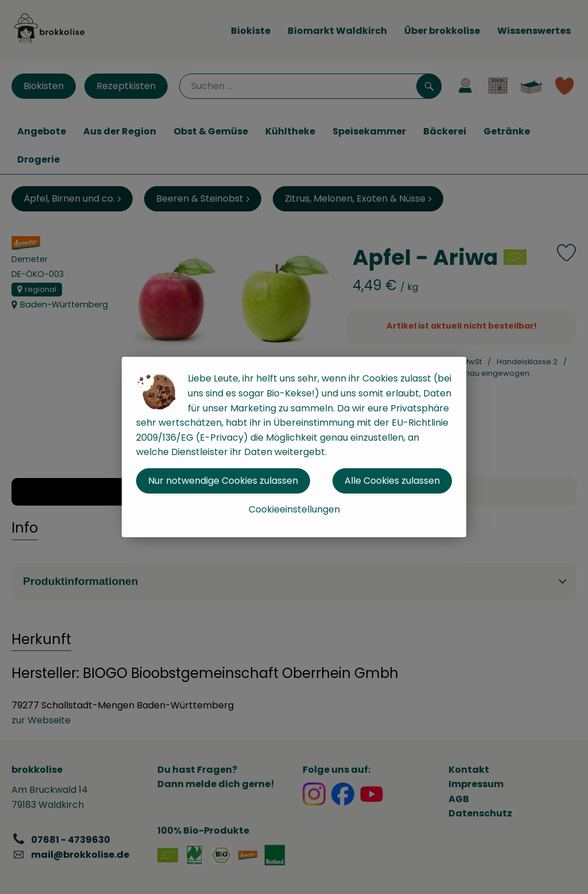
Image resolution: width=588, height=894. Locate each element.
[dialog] (294, 447)
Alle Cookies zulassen (392, 481)
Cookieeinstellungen (294, 509)
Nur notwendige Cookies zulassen (223, 481)
